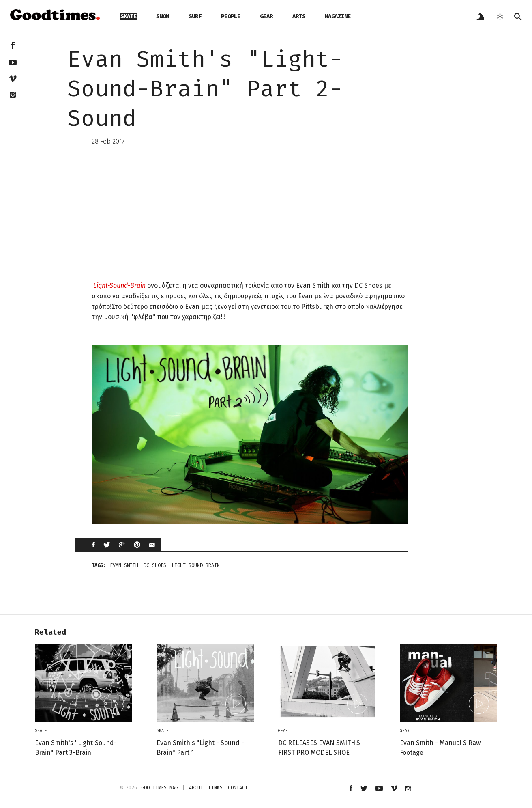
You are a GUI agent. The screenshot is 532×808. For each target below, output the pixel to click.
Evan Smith (124, 565)
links (216, 788)
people (231, 16)
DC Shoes (155, 565)
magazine (338, 16)
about (196, 788)
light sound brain (196, 565)
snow (163, 16)
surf (195, 16)
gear (266, 16)
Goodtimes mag (160, 788)
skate (129, 16)
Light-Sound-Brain (119, 285)
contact (238, 788)
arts (299, 16)
